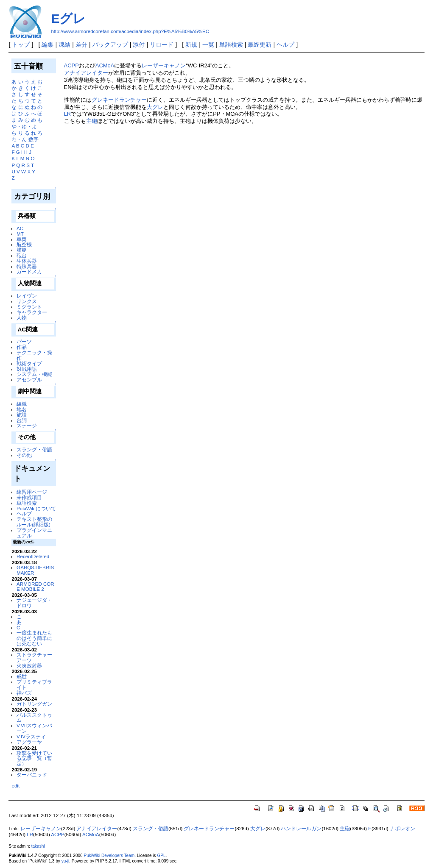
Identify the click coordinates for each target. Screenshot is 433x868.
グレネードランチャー (119, 100)
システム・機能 (34, 374)
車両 (22, 239)
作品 (22, 347)
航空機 (24, 244)
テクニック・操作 (34, 355)
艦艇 (22, 250)
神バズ (24, 693)
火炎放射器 (29, 666)
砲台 (22, 255)
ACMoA (105, 65)
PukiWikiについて (36, 508)
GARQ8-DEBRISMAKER (35, 570)
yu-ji (65, 861)
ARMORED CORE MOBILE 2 (35, 587)
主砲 (92, 121)
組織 (22, 404)
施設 (22, 415)
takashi (38, 846)
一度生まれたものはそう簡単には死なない (34, 638)
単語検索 (231, 45)
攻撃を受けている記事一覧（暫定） (34, 758)
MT (20, 234)
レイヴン (27, 296)
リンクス (27, 301)
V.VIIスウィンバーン (34, 728)
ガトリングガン (34, 704)
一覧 (208, 45)
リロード (162, 45)
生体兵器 (27, 261)
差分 (81, 45)
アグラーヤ (29, 742)
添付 (139, 45)
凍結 (64, 45)
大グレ (155, 107)
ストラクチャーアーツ (34, 657)
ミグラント (29, 307)
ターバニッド (32, 775)
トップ (21, 45)
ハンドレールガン (301, 829)
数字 (34, 139)
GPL (161, 855)
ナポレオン (402, 829)
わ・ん (19, 139)
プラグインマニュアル (34, 533)
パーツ (24, 341)
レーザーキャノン (164, 65)
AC (20, 228)
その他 (24, 455)
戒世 (22, 676)
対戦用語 (27, 369)
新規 (191, 45)
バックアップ (110, 45)
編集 (47, 45)
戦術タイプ (29, 363)
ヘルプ (285, 45)
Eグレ (68, 18)
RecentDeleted (33, 556)
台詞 (22, 420)
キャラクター (32, 312)
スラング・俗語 (34, 449)
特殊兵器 (27, 266)
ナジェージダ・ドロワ (34, 603)
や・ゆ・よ (24, 127)
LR (68, 114)
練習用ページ (32, 492)
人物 (22, 318)
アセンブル (29, 380)
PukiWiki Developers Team (109, 855)
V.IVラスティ (31, 736)
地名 (22, 409)
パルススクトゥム (34, 718)
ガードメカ (29, 271)
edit (15, 786)
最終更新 (260, 45)
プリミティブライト (34, 684)
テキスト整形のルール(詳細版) (34, 522)
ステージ (27, 425)
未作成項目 (29, 497)
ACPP (71, 65)
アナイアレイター (86, 73)
